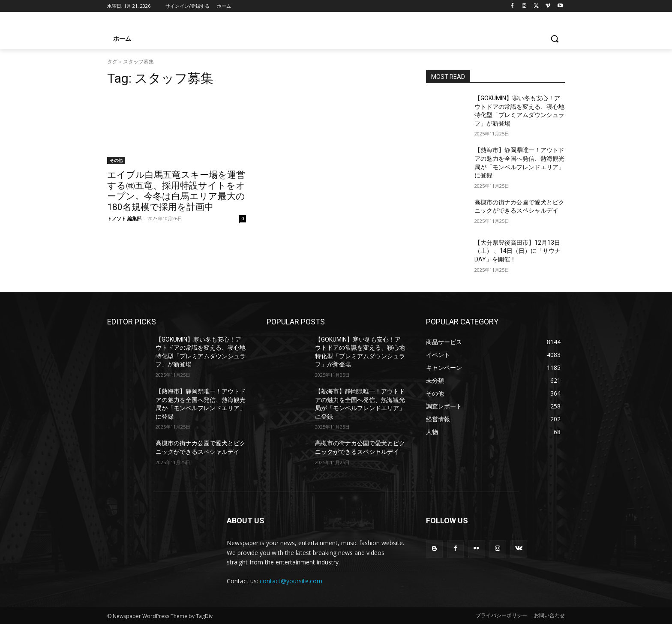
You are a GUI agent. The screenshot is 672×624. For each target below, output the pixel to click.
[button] (555, 39)
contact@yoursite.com (291, 581)
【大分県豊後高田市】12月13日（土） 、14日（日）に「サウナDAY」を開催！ (517, 251)
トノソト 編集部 (124, 218)
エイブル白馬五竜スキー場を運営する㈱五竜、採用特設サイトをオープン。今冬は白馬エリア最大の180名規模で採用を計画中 (176, 191)
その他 (116, 160)
